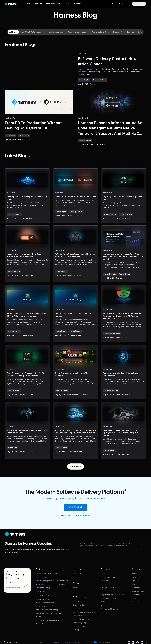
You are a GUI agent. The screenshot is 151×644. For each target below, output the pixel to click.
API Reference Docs (81, 619)
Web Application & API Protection (49, 613)
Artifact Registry (43, 599)
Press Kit (136, 602)
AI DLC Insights (42, 606)
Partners (83, 54)
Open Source (50, 4)
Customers (38, 4)
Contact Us (137, 588)
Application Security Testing (47, 610)
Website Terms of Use (62, 642)
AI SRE (39, 592)
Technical (10, 118)
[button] (28, 4)
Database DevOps (43, 596)
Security (135, 595)
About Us (136, 574)
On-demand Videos (108, 598)
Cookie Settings (105, 642)
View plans (77, 588)
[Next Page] (76, 467)
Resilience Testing (43, 588)
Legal (134, 598)
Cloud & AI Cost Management (48, 620)
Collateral (105, 581)
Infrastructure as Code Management (50, 584)
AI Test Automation (43, 624)
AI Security (40, 617)
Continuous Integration (45, 577)
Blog (103, 574)
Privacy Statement (79, 642)
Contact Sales (83, 516)
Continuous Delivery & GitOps (48, 574)
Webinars (104, 602)
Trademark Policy (139, 591)
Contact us (123, 4)
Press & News (138, 577)
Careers (135, 584)
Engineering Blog (79, 623)
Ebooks (104, 591)
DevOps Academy (108, 588)
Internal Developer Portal (46, 603)
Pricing (60, 4)
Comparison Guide (108, 577)
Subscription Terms (44, 642)
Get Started (75, 507)
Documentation (79, 602)
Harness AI (77, 574)
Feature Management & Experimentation (52, 581)
